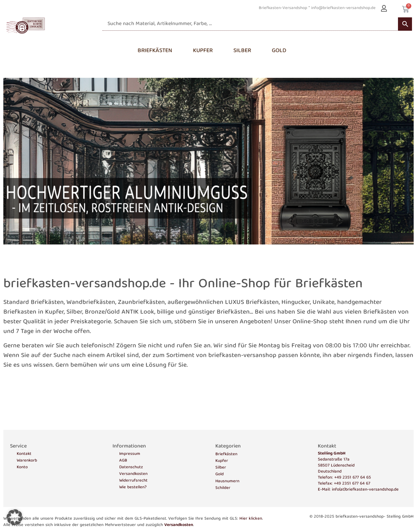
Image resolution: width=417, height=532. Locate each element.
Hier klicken (251, 519)
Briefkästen (226, 454)
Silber (221, 468)
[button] (15, 517)
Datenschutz (131, 468)
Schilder (223, 488)
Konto (22, 468)
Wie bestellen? (133, 488)
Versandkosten (133, 474)
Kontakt (24, 454)
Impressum (130, 454)
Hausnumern (227, 481)
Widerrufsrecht (133, 481)
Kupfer (222, 461)
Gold (220, 474)
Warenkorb (27, 461)
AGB (123, 461)
